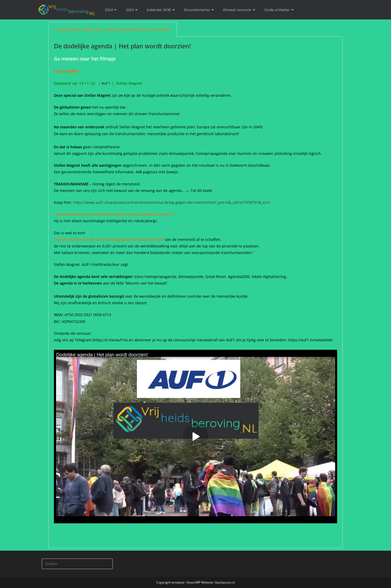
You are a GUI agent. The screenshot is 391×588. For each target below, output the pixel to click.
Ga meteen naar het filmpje (85, 59)
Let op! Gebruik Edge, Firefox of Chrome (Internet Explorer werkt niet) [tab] (113, 29)
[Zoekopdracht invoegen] (77, 564)
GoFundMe (68, 71)
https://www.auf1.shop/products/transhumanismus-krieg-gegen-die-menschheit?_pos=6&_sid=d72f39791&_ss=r (172, 202)
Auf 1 (106, 83)
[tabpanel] (195, 292)
